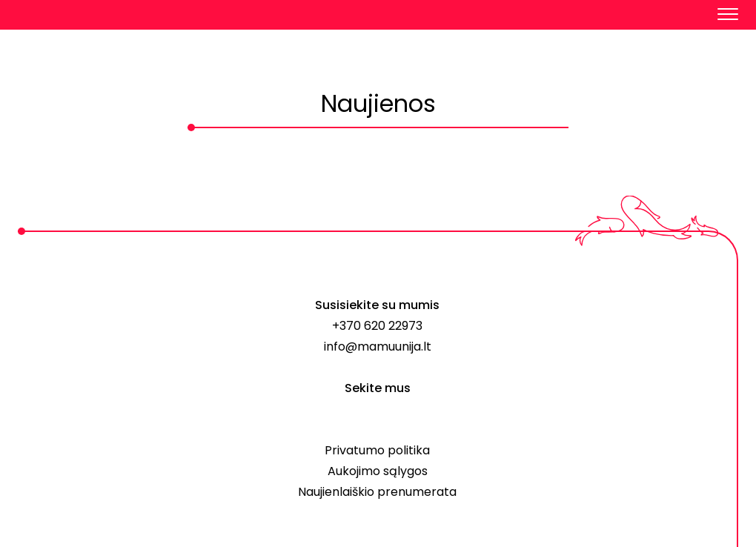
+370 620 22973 (377, 326)
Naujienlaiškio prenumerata (377, 492)
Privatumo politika (377, 450)
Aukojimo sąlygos (378, 471)
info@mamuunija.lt (378, 347)
